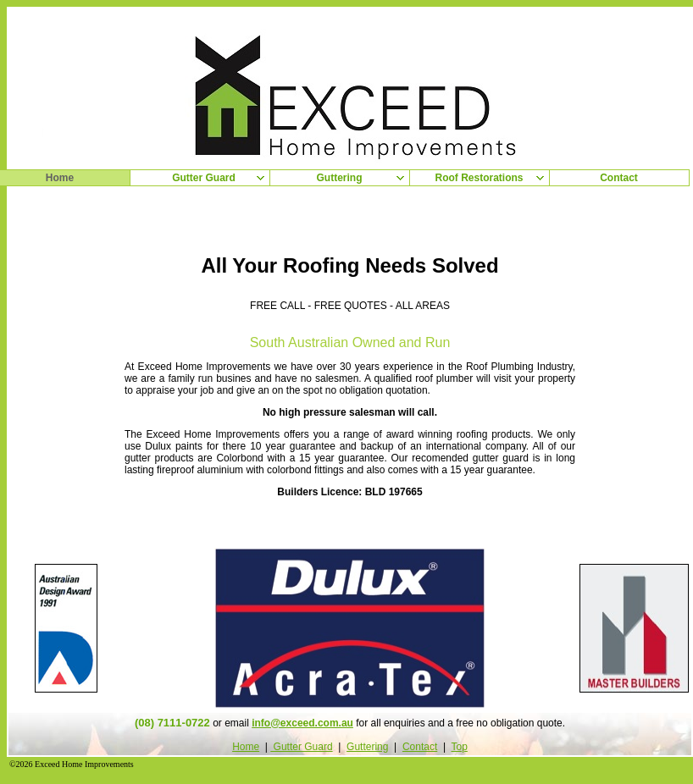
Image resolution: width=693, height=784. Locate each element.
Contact (420, 747)
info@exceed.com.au (302, 723)
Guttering (367, 747)
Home (246, 747)
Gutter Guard (301, 747)
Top (460, 747)
